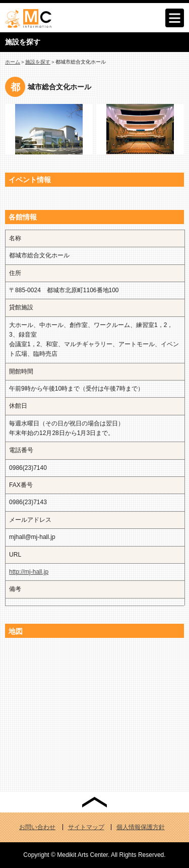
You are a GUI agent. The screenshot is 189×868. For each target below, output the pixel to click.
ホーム (13, 62)
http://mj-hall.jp (29, 572)
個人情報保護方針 (141, 827)
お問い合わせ (37, 827)
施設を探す (38, 62)
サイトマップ (86, 827)
